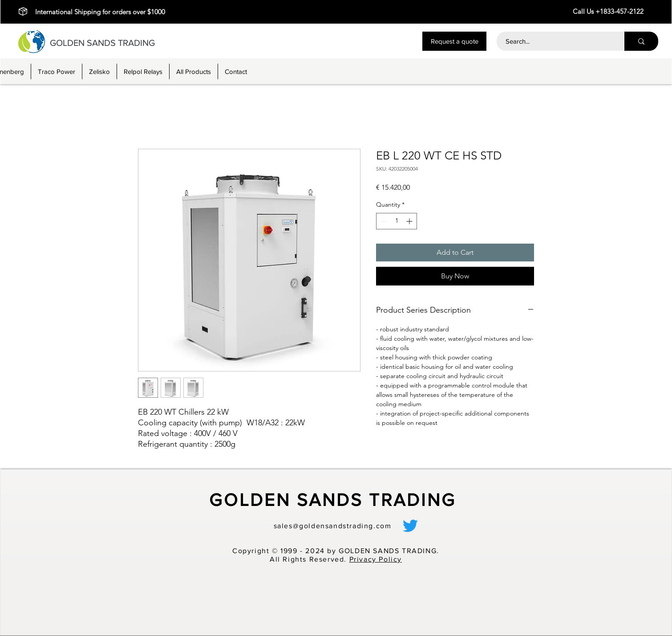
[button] (454, 41)
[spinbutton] (397, 221)
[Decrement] (383, 221)
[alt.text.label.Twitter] (410, 526)
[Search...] (556, 41)
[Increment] (410, 221)
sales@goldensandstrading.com (333, 526)
